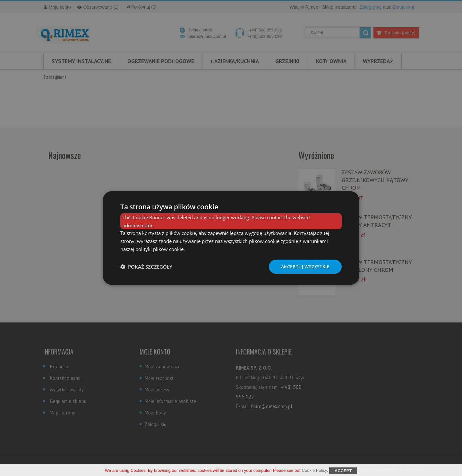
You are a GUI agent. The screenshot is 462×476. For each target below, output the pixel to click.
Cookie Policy (314, 471)
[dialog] (231, 238)
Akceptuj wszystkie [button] (305, 267)
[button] (146, 267)
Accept (343, 472)
